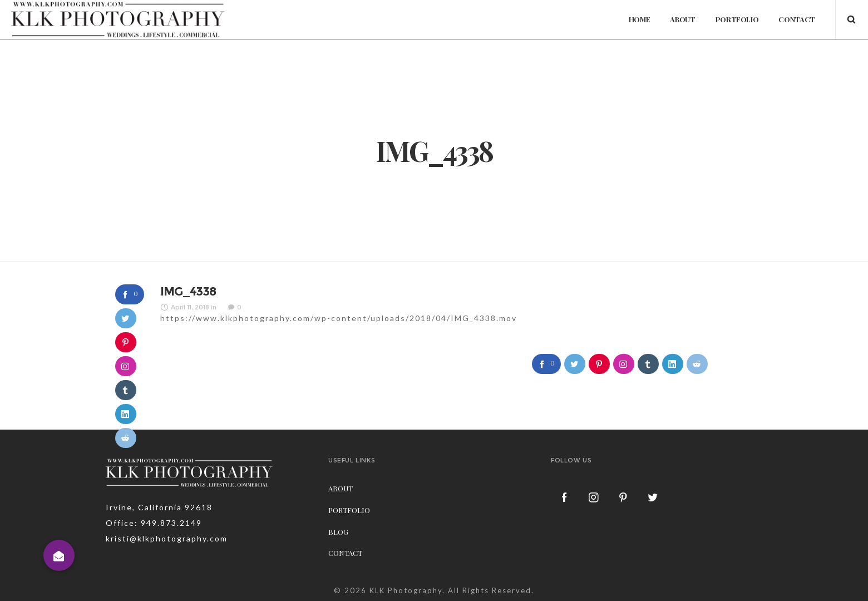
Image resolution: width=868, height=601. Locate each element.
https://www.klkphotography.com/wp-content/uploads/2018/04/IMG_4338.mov (339, 318)
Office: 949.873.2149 (154, 523)
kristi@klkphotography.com (167, 538)
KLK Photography (406, 590)
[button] (59, 555)
